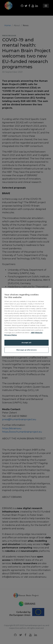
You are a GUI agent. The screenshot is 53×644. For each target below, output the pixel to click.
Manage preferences (26, 350)
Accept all (26, 342)
